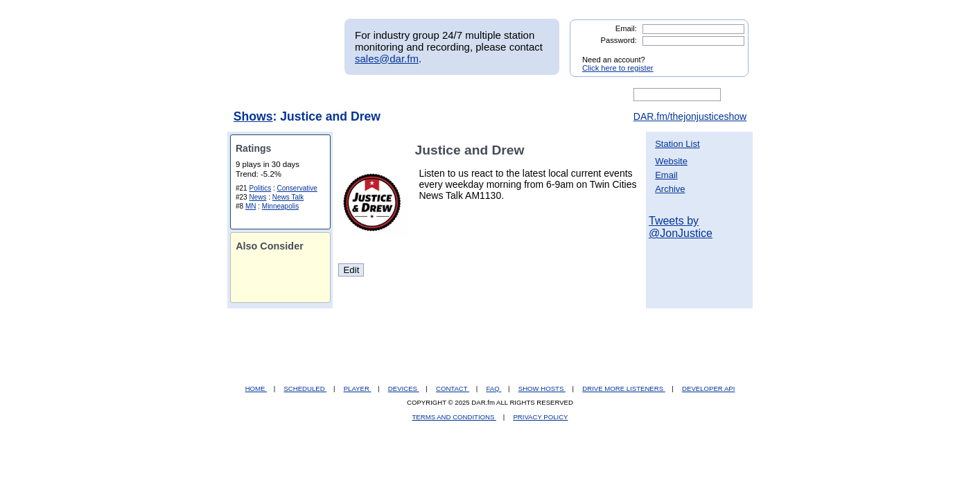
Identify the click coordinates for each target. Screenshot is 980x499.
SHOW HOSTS (542, 388)
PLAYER (358, 388)
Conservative (297, 188)
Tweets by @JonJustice (681, 227)
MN (251, 206)
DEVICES (404, 388)
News (257, 197)
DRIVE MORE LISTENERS (623, 388)
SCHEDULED (305, 388)
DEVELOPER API (708, 388)
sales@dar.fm (387, 59)
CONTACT (453, 388)
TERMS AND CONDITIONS (455, 417)
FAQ (494, 388)
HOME (256, 388)
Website (671, 161)
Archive (670, 189)
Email (666, 175)
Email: (626, 28)
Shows (253, 116)
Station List (677, 144)
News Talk (288, 197)
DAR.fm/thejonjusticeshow (690, 116)
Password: (619, 40)
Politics (260, 188)
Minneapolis (280, 206)
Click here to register (618, 68)
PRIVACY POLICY (540, 417)
